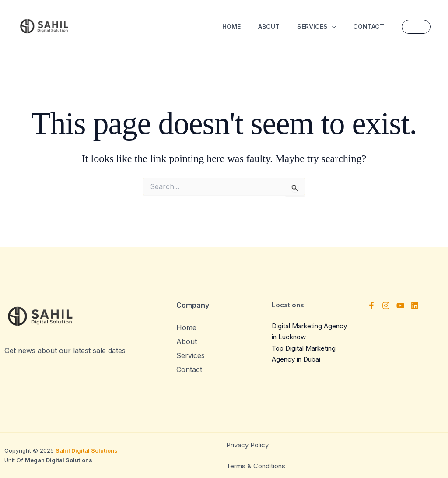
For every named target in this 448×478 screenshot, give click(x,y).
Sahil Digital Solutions (87, 450)
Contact (369, 26)
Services (316, 27)
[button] (332, 27)
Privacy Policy (248, 445)
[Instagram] (386, 306)
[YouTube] (400, 306)
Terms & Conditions (256, 466)
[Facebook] (371, 306)
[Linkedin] (415, 306)
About (269, 26)
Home (231, 26)
